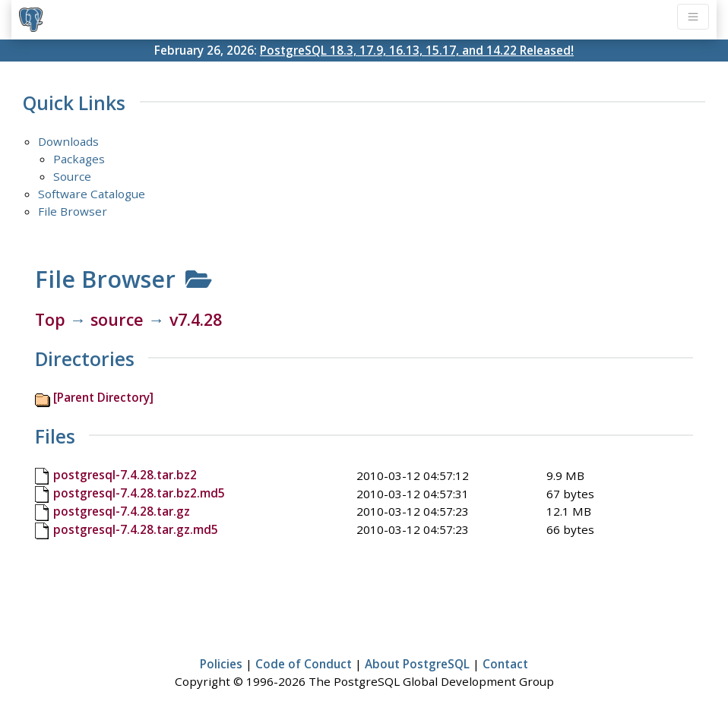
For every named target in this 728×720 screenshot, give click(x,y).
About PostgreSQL (417, 664)
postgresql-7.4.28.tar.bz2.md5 (139, 493)
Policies (221, 664)
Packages (79, 159)
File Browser (73, 211)
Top (50, 319)
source (117, 319)
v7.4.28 (196, 319)
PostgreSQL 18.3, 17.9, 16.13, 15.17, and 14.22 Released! (417, 50)
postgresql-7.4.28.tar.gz (122, 511)
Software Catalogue (92, 194)
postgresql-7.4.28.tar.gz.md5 (136, 529)
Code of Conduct (304, 664)
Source (72, 176)
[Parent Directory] (103, 397)
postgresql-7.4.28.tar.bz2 (125, 475)
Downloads (68, 141)
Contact (505, 664)
